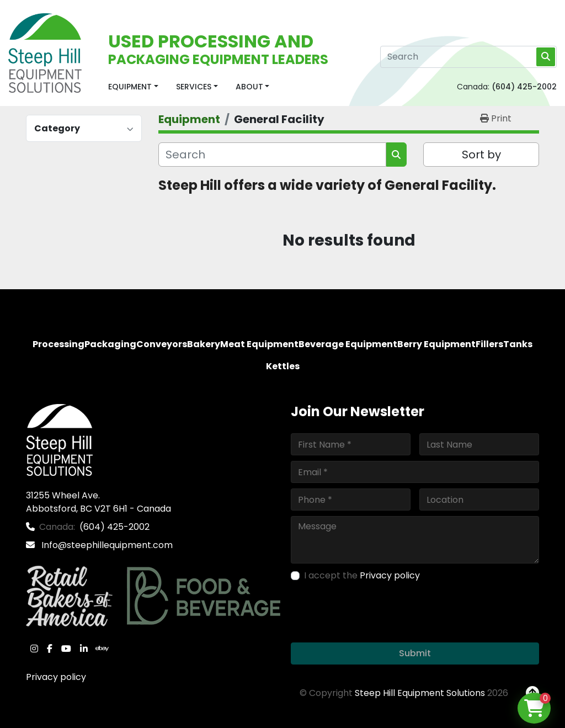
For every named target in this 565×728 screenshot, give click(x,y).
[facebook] (50, 649)
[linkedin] (84, 649)
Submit (415, 653)
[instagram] (34, 649)
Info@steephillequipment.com (106, 545)
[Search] (468, 57)
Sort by (481, 155)
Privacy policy (56, 677)
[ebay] (102, 649)
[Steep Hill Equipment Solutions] (59, 440)
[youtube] (66, 649)
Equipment (130, 87)
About (249, 87)
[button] (133, 87)
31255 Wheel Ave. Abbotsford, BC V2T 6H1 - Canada (98, 502)
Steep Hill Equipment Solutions (420, 693)
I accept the (362, 575)
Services (194, 87)
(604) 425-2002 (524, 87)
